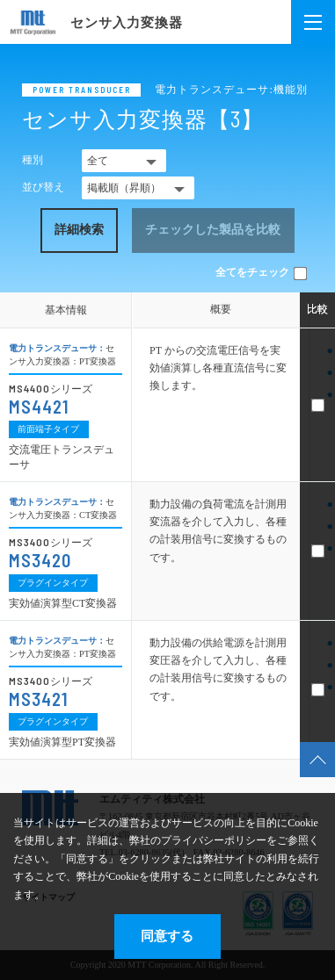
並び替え (43, 187)
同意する (167, 936)
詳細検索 (79, 230)
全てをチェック (261, 272)
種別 (33, 160)
